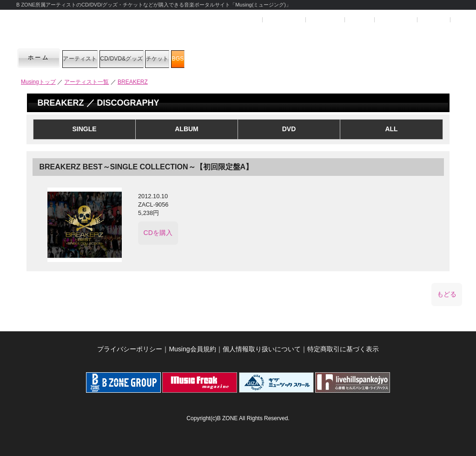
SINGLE (84, 129)
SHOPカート (395, 20)
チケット (238, 58)
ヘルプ (359, 20)
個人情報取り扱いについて (262, 345)
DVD (289, 129)
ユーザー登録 (284, 20)
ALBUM (187, 129)
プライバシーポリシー (130, 345)
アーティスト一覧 (86, 82)
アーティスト (95, 58)
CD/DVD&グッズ (170, 58)
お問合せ (434, 20)
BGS (284, 58)
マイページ (324, 20)
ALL (391, 129)
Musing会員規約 (192, 345)
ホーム (39, 58)
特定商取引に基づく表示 (343, 345)
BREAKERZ (133, 82)
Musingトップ (38, 82)
